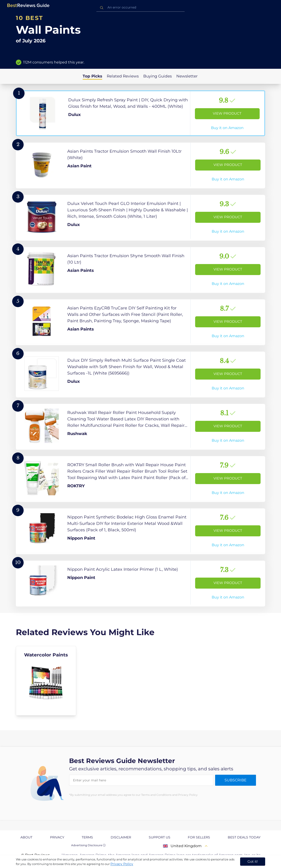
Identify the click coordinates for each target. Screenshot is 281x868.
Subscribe (236, 780)
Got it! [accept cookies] (253, 861)
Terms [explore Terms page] (87, 837)
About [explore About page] (26, 837)
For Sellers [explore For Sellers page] (199, 837)
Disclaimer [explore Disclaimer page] (121, 837)
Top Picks (92, 76)
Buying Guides (157, 76)
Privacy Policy (122, 864)
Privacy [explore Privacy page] (57, 837)
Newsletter (187, 76)
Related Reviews (123, 76)
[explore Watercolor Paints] (46, 681)
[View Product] (140, 113)
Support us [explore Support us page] (160, 837)
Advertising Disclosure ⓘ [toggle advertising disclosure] (88, 845)
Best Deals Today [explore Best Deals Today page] (244, 837)
